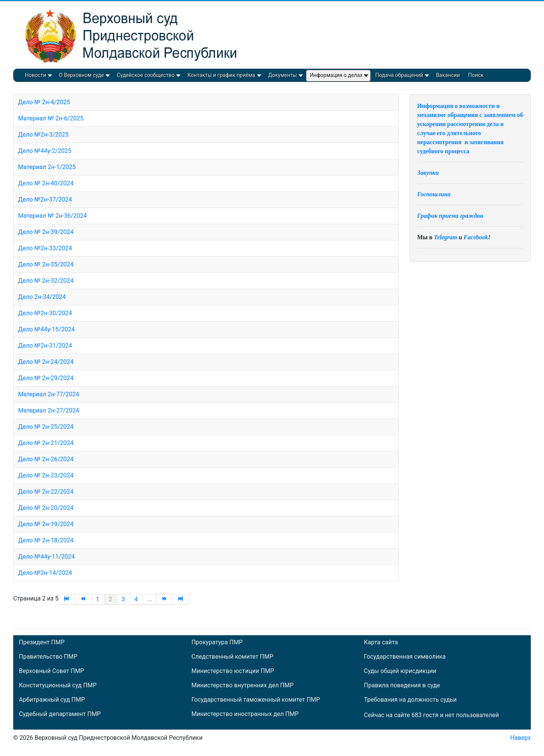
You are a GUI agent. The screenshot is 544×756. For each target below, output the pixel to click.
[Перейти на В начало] (67, 599)
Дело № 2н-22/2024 (46, 492)
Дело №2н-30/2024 (45, 313)
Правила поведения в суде (402, 685)
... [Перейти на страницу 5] (150, 599)
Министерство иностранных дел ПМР (245, 714)
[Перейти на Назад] (83, 599)
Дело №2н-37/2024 (45, 199)
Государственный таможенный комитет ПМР (256, 700)
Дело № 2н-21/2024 (46, 443)
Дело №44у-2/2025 (45, 151)
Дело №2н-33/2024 (45, 248)
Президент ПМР (42, 642)
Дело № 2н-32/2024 (46, 281)
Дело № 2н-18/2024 (46, 540)
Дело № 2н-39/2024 (46, 232)
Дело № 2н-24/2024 (46, 362)
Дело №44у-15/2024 (46, 329)
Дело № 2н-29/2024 (46, 378)
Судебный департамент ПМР (60, 714)
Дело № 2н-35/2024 (46, 264)
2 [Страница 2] (110, 599)
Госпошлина (434, 194)
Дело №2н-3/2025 (43, 135)
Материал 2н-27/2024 (49, 410)
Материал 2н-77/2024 (49, 394)
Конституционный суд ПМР (58, 685)
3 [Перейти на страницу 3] (123, 599)
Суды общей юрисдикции (400, 671)
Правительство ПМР (48, 657)
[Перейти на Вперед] (165, 599)
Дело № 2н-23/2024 (46, 475)
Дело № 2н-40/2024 (46, 183)
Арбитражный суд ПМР (52, 700)
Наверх (520, 738)
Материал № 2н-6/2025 (51, 118)
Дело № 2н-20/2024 (46, 508)
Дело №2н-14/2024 (45, 573)
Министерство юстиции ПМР (233, 671)
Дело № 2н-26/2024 (46, 459)
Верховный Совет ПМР (51, 671)
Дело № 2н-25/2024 (46, 427)
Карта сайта (381, 642)
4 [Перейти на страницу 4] (136, 599)
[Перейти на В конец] (181, 599)
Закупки (428, 173)
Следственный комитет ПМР (233, 657)
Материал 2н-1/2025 (47, 167)
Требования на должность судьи (410, 700)
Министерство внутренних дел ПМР (243, 685)
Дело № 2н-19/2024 (46, 524)
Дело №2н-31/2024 (45, 346)
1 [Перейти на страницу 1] (98, 599)
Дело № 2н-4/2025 (44, 102)
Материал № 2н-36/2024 (53, 216)
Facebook (476, 237)
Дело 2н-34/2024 (42, 297)
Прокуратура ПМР (217, 642)
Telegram (446, 237)
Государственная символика (405, 657)
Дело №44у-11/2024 (46, 557)
